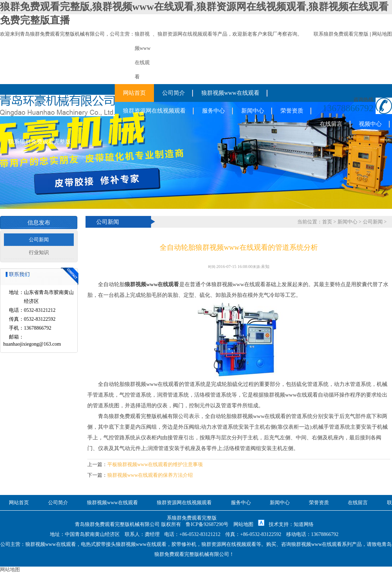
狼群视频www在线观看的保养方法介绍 (150, 475)
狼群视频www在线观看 (230, 93)
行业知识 (39, 252)
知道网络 (304, 524)
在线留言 (331, 124)
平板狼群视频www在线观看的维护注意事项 (155, 464)
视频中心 (370, 124)
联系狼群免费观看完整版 (341, 34)
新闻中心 (253, 111)
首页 (327, 222)
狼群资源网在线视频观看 (185, 34)
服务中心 (213, 111)
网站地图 (382, 34)
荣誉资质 (292, 111)
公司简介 (174, 93)
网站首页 (134, 93)
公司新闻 (39, 240)
